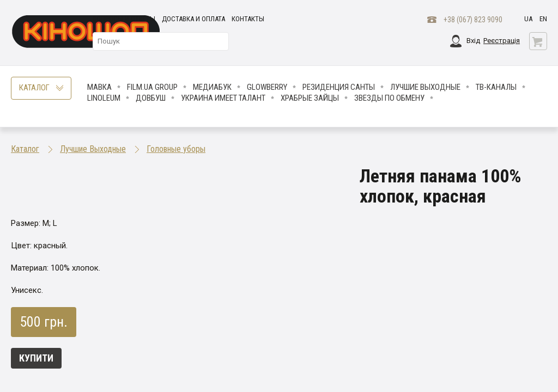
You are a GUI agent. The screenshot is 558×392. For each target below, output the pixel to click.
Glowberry (267, 87)
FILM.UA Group (152, 87)
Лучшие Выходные (425, 87)
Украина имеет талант (223, 98)
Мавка (99, 87)
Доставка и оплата (193, 19)
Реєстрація (502, 41)
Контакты (248, 19)
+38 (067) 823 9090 (473, 20)
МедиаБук (212, 87)
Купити (36, 358)
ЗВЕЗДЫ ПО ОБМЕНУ (389, 98)
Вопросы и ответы (124, 19)
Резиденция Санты (339, 87)
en (543, 19)
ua (528, 19)
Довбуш (151, 98)
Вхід (473, 41)
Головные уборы (176, 149)
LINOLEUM (104, 98)
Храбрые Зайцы (310, 98)
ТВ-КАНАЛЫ (496, 87)
